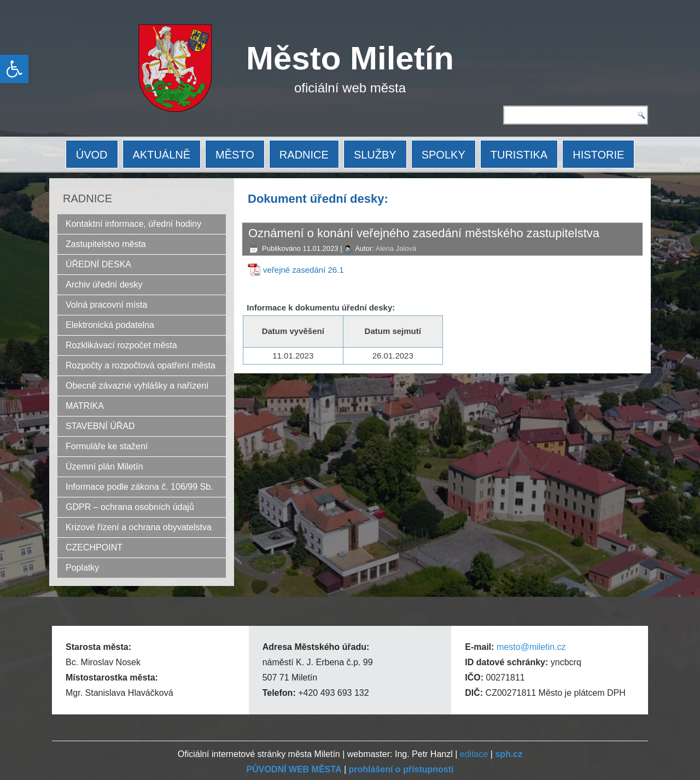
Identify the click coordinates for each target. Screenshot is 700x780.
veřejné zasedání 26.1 (304, 270)
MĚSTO (235, 155)
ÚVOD (92, 155)
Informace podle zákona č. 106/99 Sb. (139, 487)
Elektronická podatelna (110, 325)
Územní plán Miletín (104, 467)
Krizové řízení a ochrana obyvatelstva (139, 527)
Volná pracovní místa (106, 305)
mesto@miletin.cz (531, 647)
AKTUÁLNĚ (162, 155)
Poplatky (82, 568)
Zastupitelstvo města (106, 244)
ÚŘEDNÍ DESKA (98, 264)
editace (474, 754)
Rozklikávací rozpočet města (121, 345)
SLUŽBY (375, 155)
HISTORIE (598, 155)
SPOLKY (444, 155)
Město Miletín (350, 58)
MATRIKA (85, 406)
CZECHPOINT (94, 547)
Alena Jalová (396, 248)
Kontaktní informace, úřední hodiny (133, 224)
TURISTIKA (519, 155)
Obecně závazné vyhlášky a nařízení (137, 386)
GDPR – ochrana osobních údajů (130, 507)
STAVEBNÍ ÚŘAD (100, 426)
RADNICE (304, 155)
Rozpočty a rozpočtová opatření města (141, 365)
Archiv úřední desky (104, 285)
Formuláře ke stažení (107, 446)
